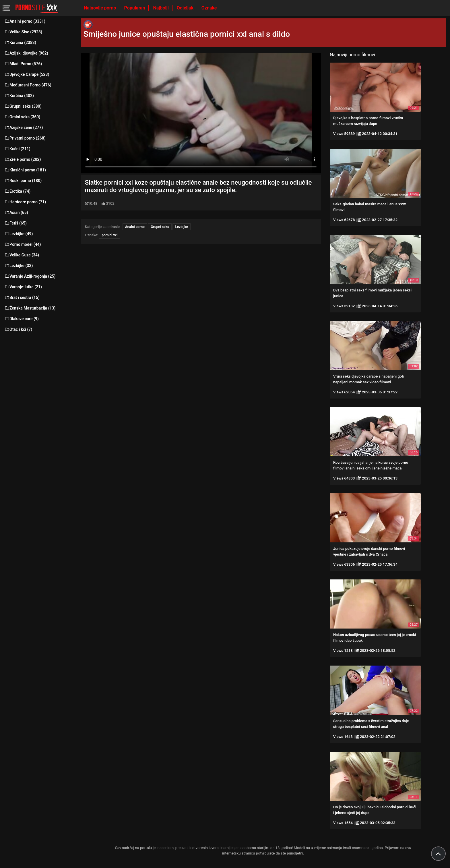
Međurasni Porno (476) (28, 85)
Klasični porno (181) (25, 170)
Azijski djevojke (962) (26, 53)
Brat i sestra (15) (22, 297)
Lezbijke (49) (19, 234)
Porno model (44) (23, 244)
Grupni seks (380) (23, 106)
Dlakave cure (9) (22, 319)
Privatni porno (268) (25, 138)
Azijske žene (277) (24, 127)
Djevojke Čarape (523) (27, 74)
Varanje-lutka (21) (23, 287)
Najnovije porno (101, 8)
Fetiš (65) (15, 223)
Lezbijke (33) (19, 266)
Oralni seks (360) (22, 117)
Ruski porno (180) (23, 181)
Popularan (135, 8)
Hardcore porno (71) (25, 202)
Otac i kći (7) (18, 329)
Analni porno (135, 227)
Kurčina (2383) (20, 42)
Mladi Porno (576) (23, 64)
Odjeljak (186, 8)
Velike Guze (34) (22, 255)
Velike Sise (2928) (23, 32)
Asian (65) (16, 212)
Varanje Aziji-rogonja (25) (30, 276)
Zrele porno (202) (23, 159)
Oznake (209, 8)
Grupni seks (160, 227)
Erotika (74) (17, 191)
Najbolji (161, 8)
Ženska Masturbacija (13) (30, 308)
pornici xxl (109, 235)
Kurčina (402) (19, 96)
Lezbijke (182, 227)
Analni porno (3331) (25, 21)
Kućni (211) (17, 149)
